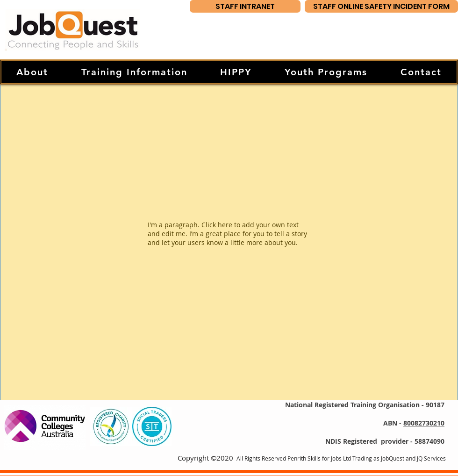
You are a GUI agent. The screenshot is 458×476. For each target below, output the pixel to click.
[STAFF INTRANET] (245, 6)
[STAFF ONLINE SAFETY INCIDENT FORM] (381, 6)
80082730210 (424, 423)
